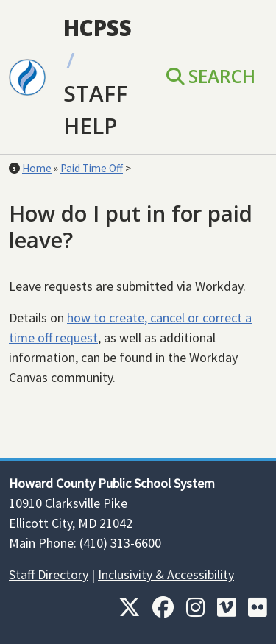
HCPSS (98, 28)
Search (211, 76)
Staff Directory (49, 574)
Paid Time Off (92, 168)
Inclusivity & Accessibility (166, 574)
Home (37, 168)
